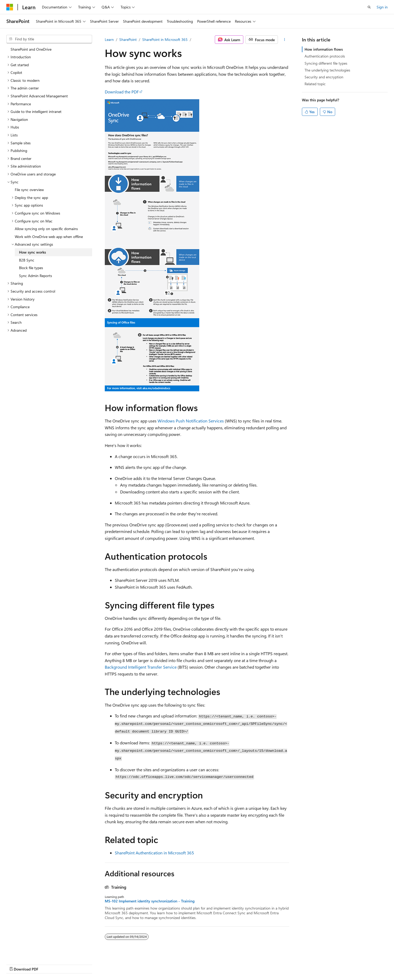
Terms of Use (313, 964)
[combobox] (49, 39)
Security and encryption (324, 77)
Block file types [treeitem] (31, 268)
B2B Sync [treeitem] (27, 260)
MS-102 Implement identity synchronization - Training (150, 901)
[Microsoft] (10, 7)
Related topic (315, 84)
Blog (243, 964)
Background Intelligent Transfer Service (141, 667)
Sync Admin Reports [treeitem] (35, 276)
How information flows (324, 49)
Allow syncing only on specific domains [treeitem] (46, 229)
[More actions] (285, 40)
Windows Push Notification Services (191, 421)
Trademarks (339, 964)
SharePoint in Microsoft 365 (165, 39)
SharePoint (128, 39)
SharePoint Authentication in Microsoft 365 (154, 853)
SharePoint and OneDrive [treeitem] (31, 49)
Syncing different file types (326, 63)
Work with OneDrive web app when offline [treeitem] (49, 237)
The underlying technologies (327, 70)
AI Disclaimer (188, 964)
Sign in (382, 7)
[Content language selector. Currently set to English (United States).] (30, 963)
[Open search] (369, 7)
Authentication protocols (325, 56)
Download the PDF (122, 92)
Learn (109, 39)
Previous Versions (219, 964)
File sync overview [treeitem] (29, 190)
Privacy (287, 964)
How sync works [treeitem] (32, 252)
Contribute (266, 964)
